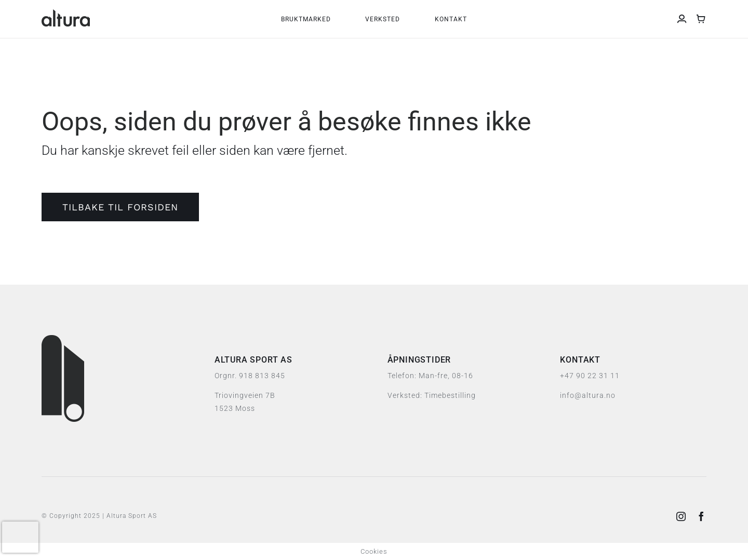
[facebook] (702, 516)
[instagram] (681, 516)
